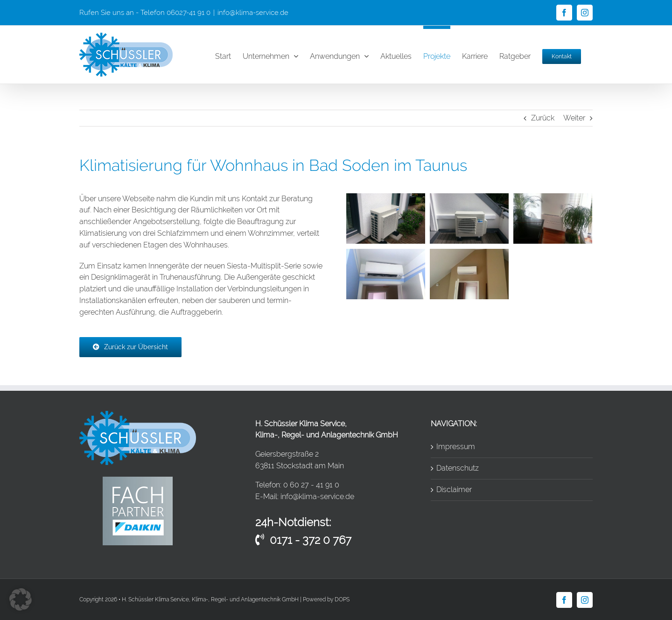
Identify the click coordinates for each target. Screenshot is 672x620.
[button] (21, 599)
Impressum (456, 447)
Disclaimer (454, 490)
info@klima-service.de (253, 13)
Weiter (574, 118)
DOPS (342, 599)
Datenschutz (458, 468)
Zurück (543, 118)
